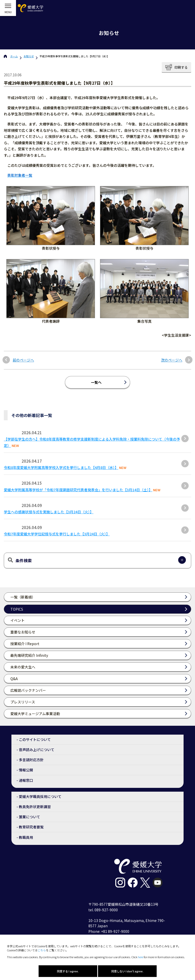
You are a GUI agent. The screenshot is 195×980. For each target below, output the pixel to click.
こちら (42, 950)
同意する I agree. (68, 971)
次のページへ (172, 360)
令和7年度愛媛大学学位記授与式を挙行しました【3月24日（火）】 (57, 534)
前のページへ (23, 360)
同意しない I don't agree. (127, 971)
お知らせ (29, 56)
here (141, 957)
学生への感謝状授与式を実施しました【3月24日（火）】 (49, 512)
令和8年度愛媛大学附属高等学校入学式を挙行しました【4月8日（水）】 (61, 467)
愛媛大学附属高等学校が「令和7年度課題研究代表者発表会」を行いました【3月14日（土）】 (78, 490)
